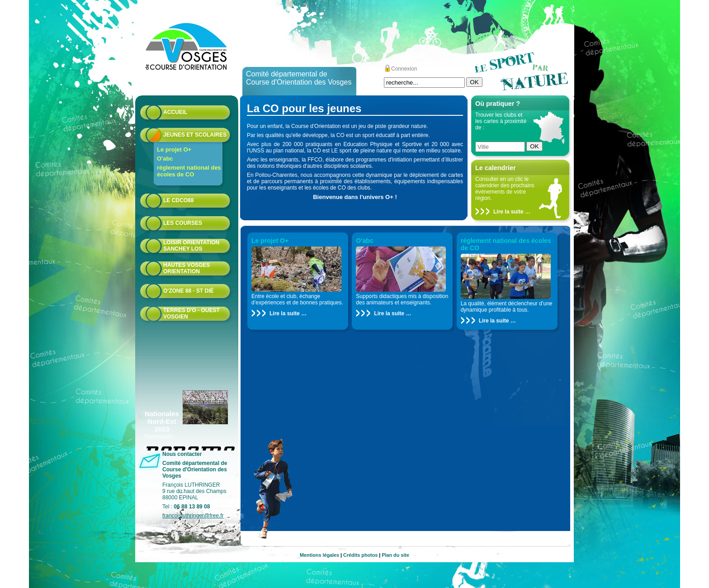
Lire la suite (508, 212)
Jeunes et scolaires (195, 135)
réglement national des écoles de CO (189, 171)
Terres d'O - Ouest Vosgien (191, 313)
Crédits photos (360, 555)
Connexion (404, 69)
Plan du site (395, 555)
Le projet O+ (174, 149)
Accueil (175, 112)
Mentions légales (319, 555)
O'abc (165, 159)
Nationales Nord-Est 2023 (162, 421)
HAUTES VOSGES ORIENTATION (187, 268)
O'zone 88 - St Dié (189, 291)
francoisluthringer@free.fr (193, 516)
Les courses (183, 223)
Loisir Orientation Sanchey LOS (191, 246)
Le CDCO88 (178, 200)
